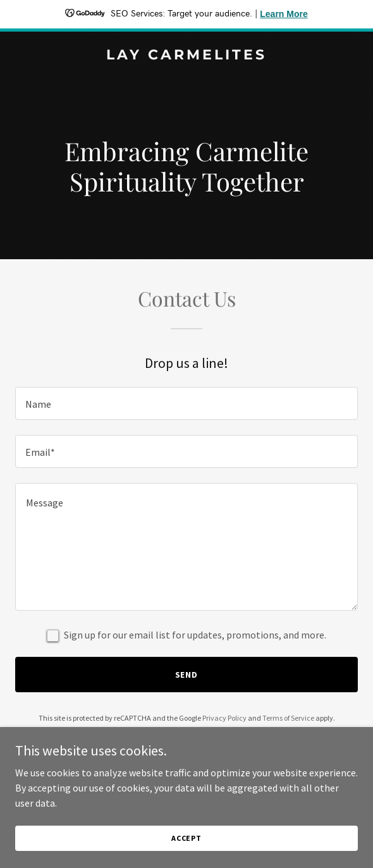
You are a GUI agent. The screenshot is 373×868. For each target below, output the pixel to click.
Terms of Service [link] (288, 718)
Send (187, 675)
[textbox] (186, 403)
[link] (186, 56)
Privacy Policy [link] (224, 718)
